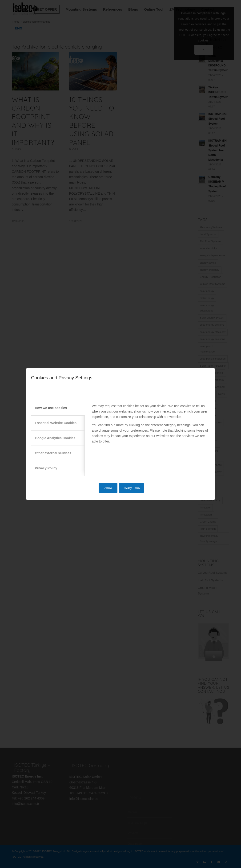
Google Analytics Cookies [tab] (55, 438)
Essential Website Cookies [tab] (56, 423)
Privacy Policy (131, 488)
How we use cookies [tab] (51, 408)
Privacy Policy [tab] (46, 468)
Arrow (108, 488)
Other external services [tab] (53, 453)
